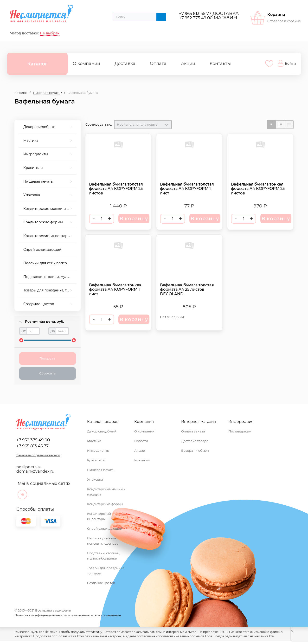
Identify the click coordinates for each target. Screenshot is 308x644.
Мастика (31, 141)
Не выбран (50, 33)
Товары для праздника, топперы (50, 290)
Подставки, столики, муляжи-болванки (50, 277)
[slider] (21, 340)
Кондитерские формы (43, 222)
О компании (86, 64)
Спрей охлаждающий (42, 250)
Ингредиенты (36, 154)
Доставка (125, 64)
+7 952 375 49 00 (196, 18)
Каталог (37, 64)
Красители (33, 168)
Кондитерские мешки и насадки (50, 209)
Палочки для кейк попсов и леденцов (50, 263)
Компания (144, 422)
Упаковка (32, 195)
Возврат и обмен (195, 451)
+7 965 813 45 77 (195, 13)
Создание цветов (39, 304)
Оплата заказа (193, 431)
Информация (241, 422)
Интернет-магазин (199, 422)
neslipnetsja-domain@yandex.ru (35, 469)
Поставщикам (240, 431)
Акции (188, 64)
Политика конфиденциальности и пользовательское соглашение (68, 615)
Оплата (158, 64)
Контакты (220, 64)
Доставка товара (195, 441)
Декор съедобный (39, 127)
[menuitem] (48, 127)
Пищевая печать (38, 181)
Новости (141, 441)
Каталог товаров (103, 422)
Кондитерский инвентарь (46, 236)
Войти (287, 63)
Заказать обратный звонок (38, 455)
